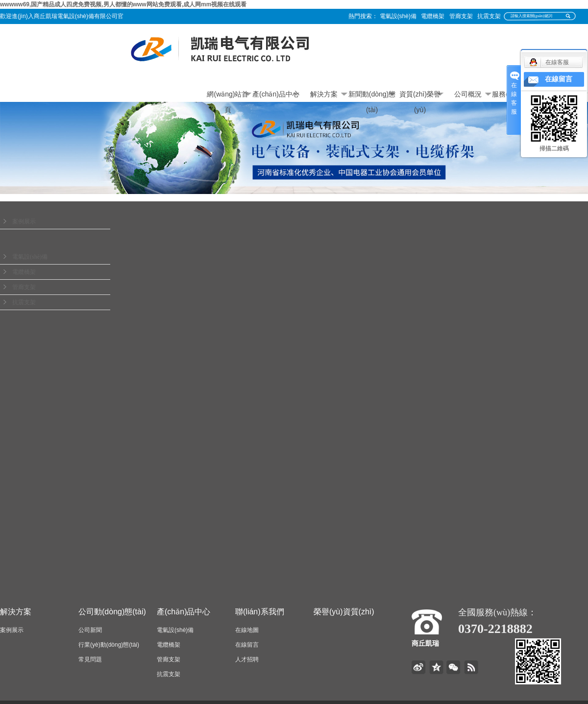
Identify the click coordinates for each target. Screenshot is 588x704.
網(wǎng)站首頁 (228, 96)
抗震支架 (489, 16)
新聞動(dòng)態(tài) (372, 96)
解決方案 (324, 94)
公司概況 (468, 94)
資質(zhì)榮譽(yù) (420, 96)
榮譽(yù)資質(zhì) (344, 612)
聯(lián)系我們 (260, 612)
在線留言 (247, 645)
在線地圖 (247, 630)
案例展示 (24, 221)
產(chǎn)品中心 (276, 94)
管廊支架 (461, 16)
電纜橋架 (433, 16)
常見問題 (90, 659)
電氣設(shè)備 (398, 16)
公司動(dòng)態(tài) (112, 612)
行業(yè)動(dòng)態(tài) (109, 645)
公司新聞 (90, 630)
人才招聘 (247, 659)
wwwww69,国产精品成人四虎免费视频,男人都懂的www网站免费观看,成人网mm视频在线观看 (123, 4)
